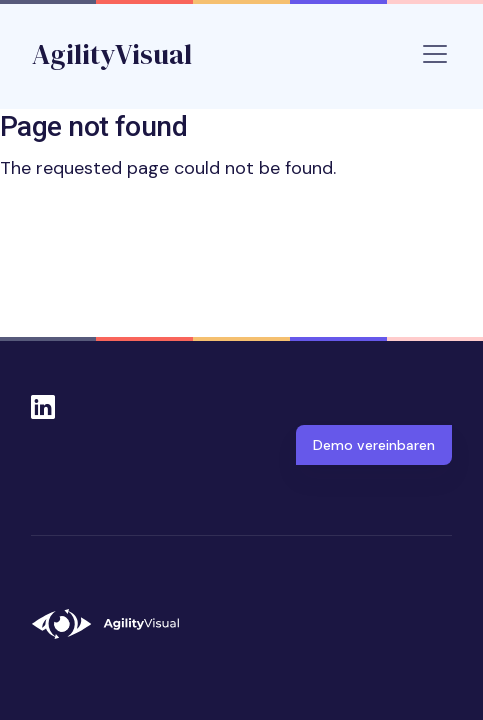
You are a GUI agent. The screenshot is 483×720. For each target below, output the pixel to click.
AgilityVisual (112, 54)
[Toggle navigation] (435, 54)
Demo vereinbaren (374, 445)
